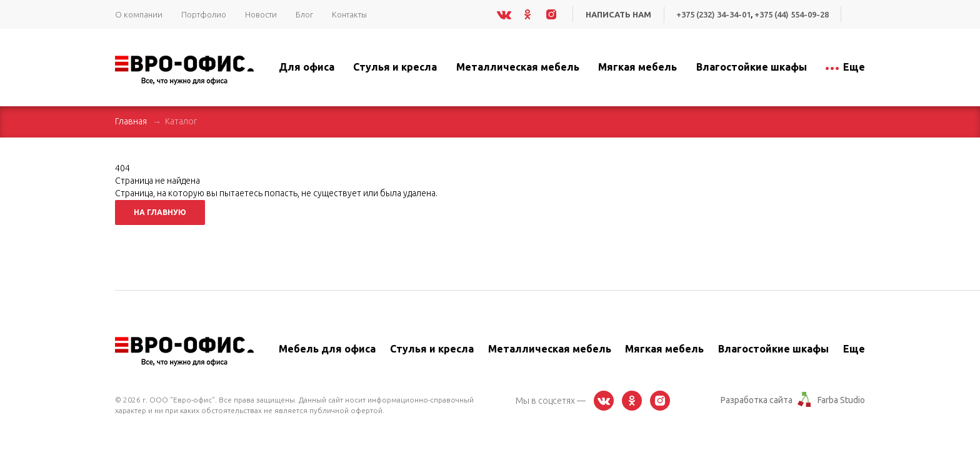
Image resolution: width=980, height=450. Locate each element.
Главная (131, 121)
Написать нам (618, 14)
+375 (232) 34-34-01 (713, 14)
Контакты (349, 14)
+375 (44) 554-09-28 (792, 14)
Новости (261, 14)
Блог (304, 14)
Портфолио (204, 14)
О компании (139, 14)
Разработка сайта (757, 400)
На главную (160, 212)
